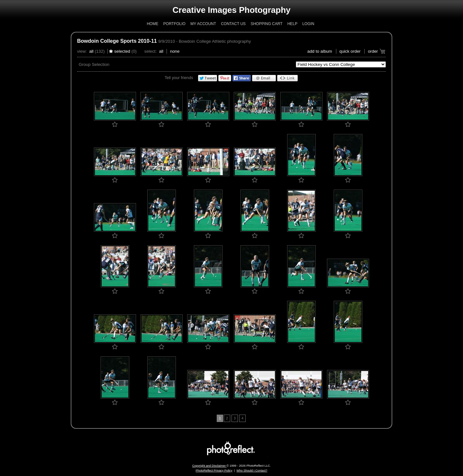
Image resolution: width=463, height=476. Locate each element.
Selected (122, 51)
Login (308, 24)
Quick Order (350, 51)
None (175, 51)
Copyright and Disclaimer (209, 466)
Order (373, 51)
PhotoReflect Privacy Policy (214, 471)
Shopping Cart (266, 24)
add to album (320, 51)
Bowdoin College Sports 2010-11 (117, 41)
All (91, 51)
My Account (203, 24)
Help (292, 24)
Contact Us (233, 24)
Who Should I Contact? (252, 471)
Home (152, 24)
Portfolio (174, 24)
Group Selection (94, 64)
